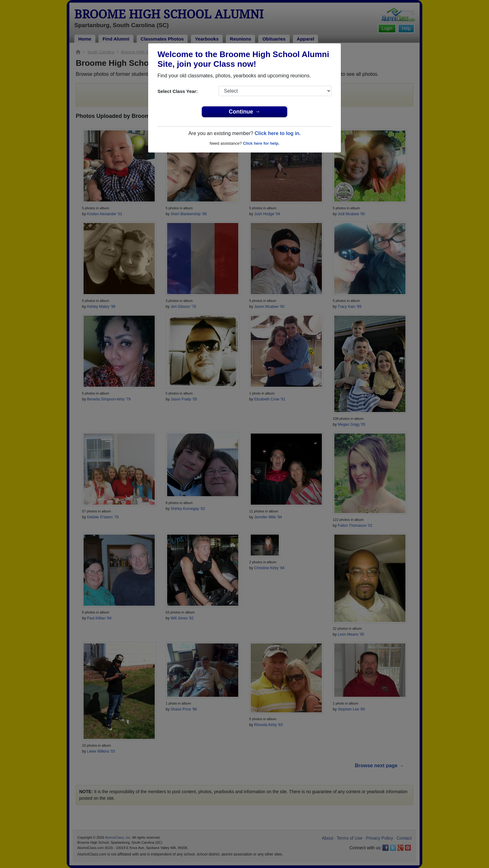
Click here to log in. (278, 133)
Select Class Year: (178, 91)
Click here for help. (261, 143)
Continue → (245, 112)
